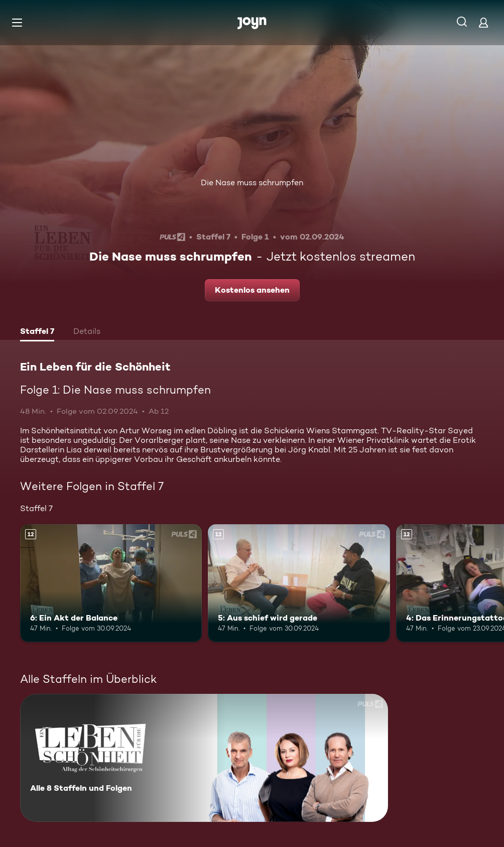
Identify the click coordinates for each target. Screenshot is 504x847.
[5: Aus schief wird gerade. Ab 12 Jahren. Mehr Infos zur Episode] (299, 583)
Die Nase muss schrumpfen (252, 183)
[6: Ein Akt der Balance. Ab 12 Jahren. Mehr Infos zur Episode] (111, 583)
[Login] (483, 22)
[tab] (37, 332)
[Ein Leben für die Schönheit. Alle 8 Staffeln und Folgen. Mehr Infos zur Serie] (204, 758)
